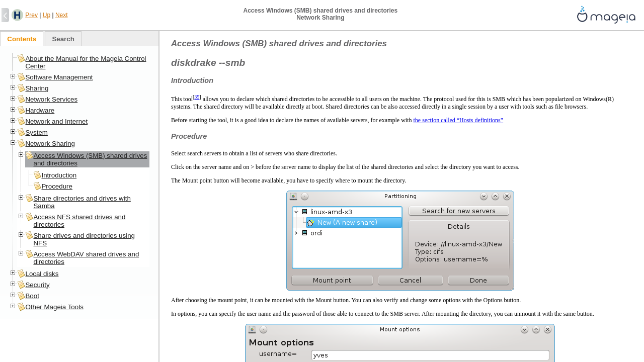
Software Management (59, 77)
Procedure (57, 186)
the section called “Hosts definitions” (459, 120)
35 (197, 97)
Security (37, 285)
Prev (31, 15)
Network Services (51, 99)
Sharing (37, 88)
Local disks (42, 274)
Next (62, 15)
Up (47, 15)
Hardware (40, 110)
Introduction (59, 175)
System (36, 132)
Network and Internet (56, 121)
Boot (32, 296)
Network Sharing (50, 144)
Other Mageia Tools (54, 307)
